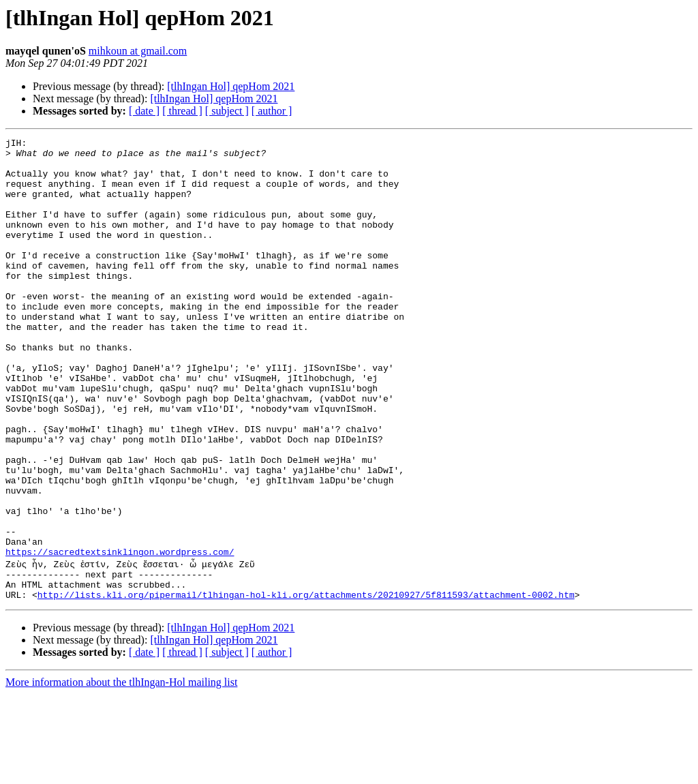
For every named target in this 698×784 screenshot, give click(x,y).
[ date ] (144, 111)
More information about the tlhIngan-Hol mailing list (121, 772)
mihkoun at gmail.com (138, 51)
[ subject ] (227, 111)
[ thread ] (182, 111)
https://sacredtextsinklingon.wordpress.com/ (120, 635)
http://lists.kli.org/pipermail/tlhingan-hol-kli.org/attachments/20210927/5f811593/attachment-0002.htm (306, 684)
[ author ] (272, 111)
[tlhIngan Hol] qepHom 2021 (231, 86)
